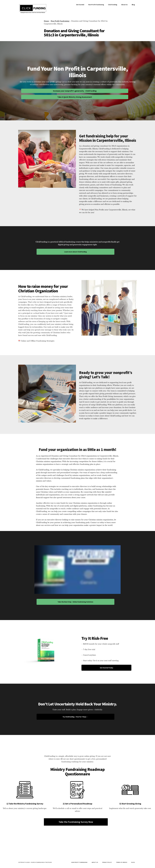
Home (46, 21)
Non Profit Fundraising (60, 21)
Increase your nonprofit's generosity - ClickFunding (75, 91)
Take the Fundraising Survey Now (76, 822)
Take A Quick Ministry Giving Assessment (75, 97)
